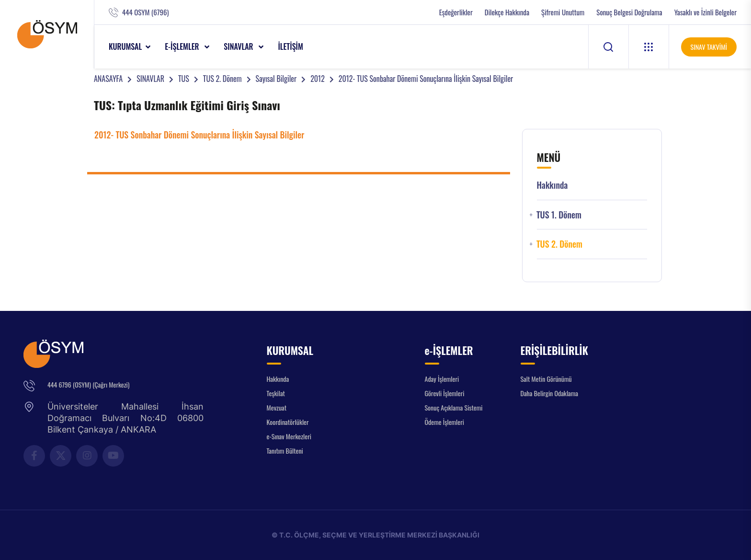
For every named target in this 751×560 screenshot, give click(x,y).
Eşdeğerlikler (456, 12)
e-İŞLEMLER (183, 46)
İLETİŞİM (290, 46)
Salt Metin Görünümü (546, 379)
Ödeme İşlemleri (444, 422)
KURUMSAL (125, 46)
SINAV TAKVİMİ (709, 47)
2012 (318, 79)
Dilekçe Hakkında (507, 12)
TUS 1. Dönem (559, 215)
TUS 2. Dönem (222, 79)
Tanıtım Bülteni (285, 451)
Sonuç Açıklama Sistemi (454, 407)
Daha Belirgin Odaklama (550, 393)
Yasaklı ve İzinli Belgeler (705, 12)
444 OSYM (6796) (145, 12)
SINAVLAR (239, 46)
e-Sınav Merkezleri (289, 436)
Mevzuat (277, 407)
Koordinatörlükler (288, 422)
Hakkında (552, 185)
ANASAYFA (108, 79)
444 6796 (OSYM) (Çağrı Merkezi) (88, 384)
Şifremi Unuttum (563, 12)
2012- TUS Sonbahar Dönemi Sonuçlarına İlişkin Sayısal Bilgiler (426, 79)
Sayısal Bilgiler (276, 79)
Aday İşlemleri (442, 379)
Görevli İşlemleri (445, 393)
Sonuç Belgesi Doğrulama (629, 12)
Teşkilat (276, 393)
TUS (184, 79)
